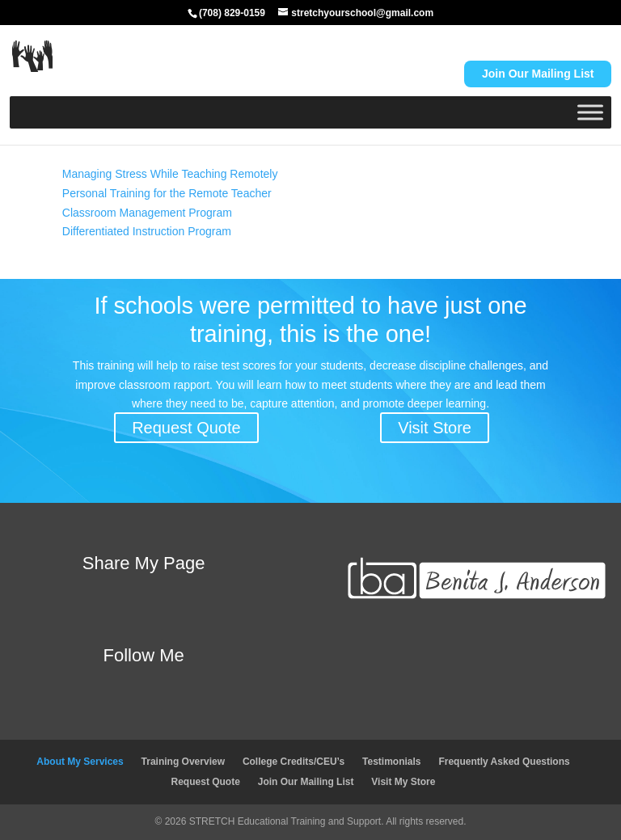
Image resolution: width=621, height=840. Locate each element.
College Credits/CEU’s (294, 762)
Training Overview (183, 762)
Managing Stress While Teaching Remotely (170, 174)
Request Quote (186, 428)
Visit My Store (403, 782)
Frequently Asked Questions (504, 762)
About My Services (80, 762)
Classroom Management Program (147, 213)
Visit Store (435, 428)
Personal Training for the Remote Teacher (167, 193)
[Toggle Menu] (590, 112)
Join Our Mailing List (306, 782)
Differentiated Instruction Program (147, 231)
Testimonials (391, 762)
